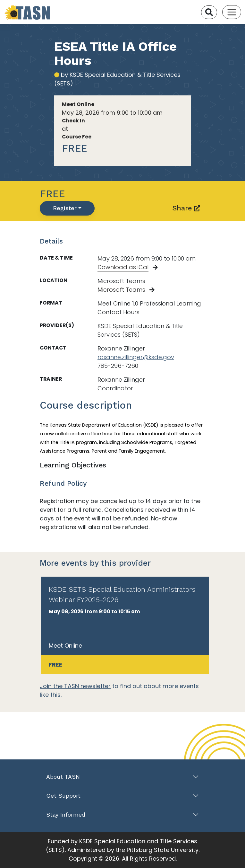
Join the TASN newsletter (75, 686)
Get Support (63, 796)
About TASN (63, 777)
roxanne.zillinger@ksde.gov (136, 357)
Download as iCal (123, 267)
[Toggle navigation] (232, 12)
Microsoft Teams (121, 290)
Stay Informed (66, 815)
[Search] (209, 12)
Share (186, 208)
